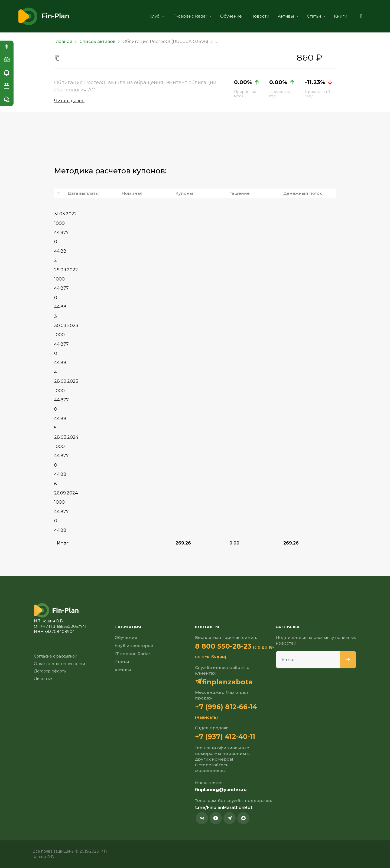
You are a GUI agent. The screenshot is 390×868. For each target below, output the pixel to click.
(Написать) (206, 717)
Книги (338, 16)
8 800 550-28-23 (223, 646)
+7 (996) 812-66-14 (226, 707)
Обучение (229, 16)
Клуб (154, 16)
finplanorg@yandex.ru (221, 790)
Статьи (314, 16)
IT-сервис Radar (190, 16)
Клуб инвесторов (134, 646)
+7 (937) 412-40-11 (225, 737)
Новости (258, 16)
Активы (286, 16)
